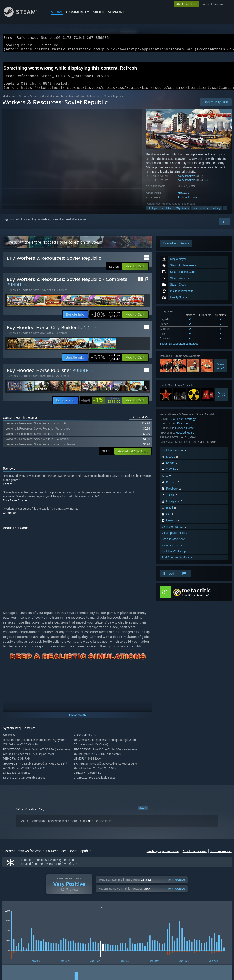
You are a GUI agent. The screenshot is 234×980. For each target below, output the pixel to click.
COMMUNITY (78, 12)
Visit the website (174, 456)
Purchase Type (41, 917)
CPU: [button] (201, 931)
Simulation (166, 214)
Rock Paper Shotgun (16, 506)
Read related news (174, 544)
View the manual (174, 532)
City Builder (182, 214)
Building (216, 214)
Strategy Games (29, 102)
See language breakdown (163, 857)
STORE (57, 12)
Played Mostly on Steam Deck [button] (140, 931)
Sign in (8, 225)
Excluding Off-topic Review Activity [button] (72, 931)
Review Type (13, 917)
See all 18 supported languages (179, 349)
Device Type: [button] (11, 937)
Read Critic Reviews (194, 601)
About (99, 12)
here (91, 826)
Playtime (114, 917)
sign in (205, 4)
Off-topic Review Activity (165, 917)
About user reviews (195, 857)
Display (134, 917)
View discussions (172, 551)
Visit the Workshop (174, 557)
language (220, 4)
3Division (184, 199)
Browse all (140, 423)
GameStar (9, 518)
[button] (135, 272)
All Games (9, 102)
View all (143, 813)
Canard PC (10, 489)
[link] (106, 320)
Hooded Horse (188, 203)
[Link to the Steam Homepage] (24, 16)
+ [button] (225, 214)
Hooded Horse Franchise (57, 102)
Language (67, 917)
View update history (174, 538)
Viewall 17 (221, 371)
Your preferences (221, 857)
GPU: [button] (217, 931)
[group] (117, 934)
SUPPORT (117, 12)
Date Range (91, 917)
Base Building (200, 214)
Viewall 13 (222, 400)
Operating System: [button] (178, 931)
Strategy (152, 214)
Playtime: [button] (107, 931)
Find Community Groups (177, 563)
